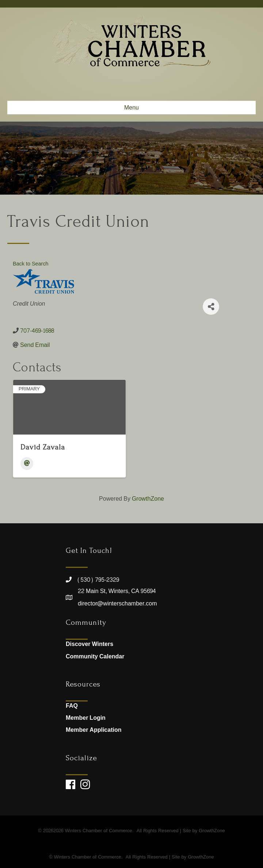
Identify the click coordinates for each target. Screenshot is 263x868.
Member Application (94, 730)
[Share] (211, 307)
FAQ (72, 706)
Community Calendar (95, 656)
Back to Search (31, 264)
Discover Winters (89, 644)
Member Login (86, 718)
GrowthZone (148, 499)
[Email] (27, 464)
